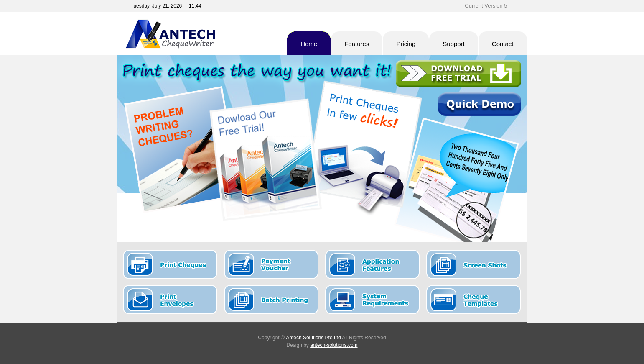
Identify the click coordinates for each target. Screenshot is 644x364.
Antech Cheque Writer (199, 34)
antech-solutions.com (334, 345)
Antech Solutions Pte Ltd (313, 338)
